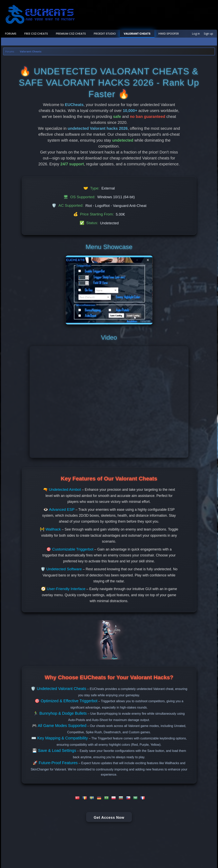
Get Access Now (109, 817)
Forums (11, 34)
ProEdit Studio (105, 34)
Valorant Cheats (137, 34)
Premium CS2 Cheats (71, 34)
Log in (196, 34)
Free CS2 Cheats (36, 34)
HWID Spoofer (169, 34)
